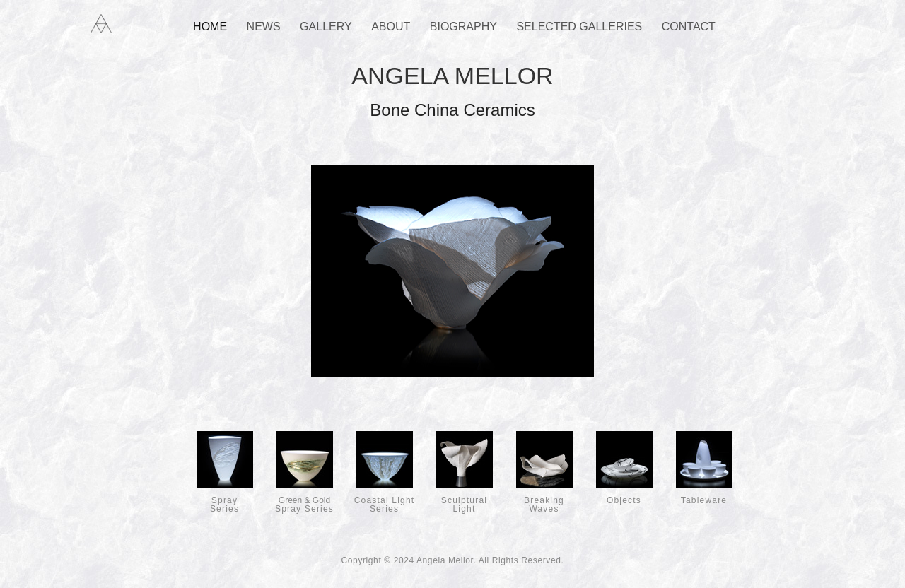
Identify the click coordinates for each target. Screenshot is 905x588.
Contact (689, 27)
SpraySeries (225, 500)
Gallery (326, 27)
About (391, 27)
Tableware (704, 496)
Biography (463, 27)
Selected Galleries (579, 27)
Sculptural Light (465, 500)
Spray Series (304, 500)
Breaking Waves (544, 500)
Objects (624, 496)
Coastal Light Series (385, 500)
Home (210, 27)
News (264, 27)
